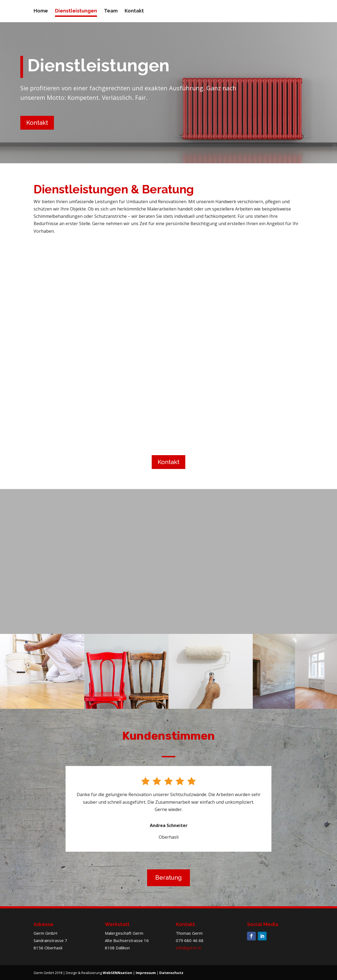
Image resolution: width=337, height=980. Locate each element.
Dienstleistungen (76, 11)
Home (41, 11)
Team (111, 11)
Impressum (146, 973)
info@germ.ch (189, 948)
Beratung (168, 877)
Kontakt (134, 11)
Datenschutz (171, 973)
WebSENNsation (117, 973)
